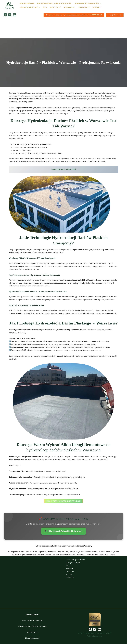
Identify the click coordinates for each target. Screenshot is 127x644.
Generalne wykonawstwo (75, 560)
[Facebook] (5, 15)
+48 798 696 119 (32, 632)
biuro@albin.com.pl (32, 638)
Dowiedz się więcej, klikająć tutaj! (63, 169)
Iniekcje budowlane (73, 563)
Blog (68, 565)
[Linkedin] (15, 15)
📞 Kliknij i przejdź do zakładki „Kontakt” (64, 531)
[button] (100, 3)
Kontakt (69, 574)
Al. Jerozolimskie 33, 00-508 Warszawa (32, 626)
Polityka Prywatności (95, 636)
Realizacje (70, 568)
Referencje (70, 577)
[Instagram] (10, 15)
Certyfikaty (70, 571)
